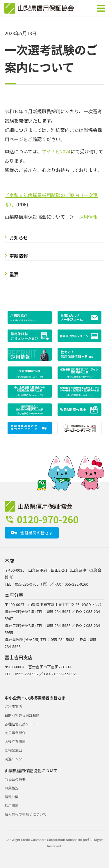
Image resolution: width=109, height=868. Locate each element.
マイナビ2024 (56, 151)
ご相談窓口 (13, 750)
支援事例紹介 (15, 733)
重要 (14, 274)
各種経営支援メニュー (22, 724)
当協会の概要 (15, 779)
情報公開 (12, 797)
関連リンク (13, 759)
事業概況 (12, 788)
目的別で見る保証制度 (22, 715)
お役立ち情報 (15, 741)
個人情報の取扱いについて (26, 814)
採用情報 (88, 217)
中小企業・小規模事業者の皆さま (35, 698)
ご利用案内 (13, 706)
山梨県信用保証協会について (31, 770)
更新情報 (19, 256)
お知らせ (19, 238)
